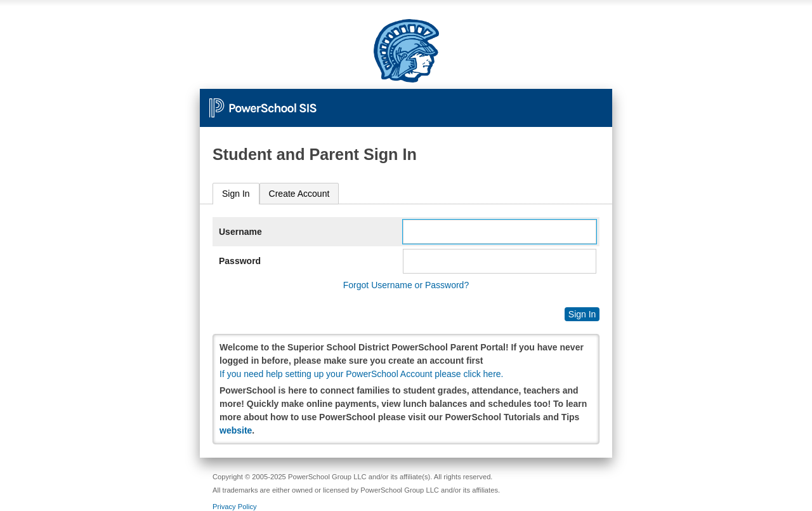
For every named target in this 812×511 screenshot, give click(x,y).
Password (240, 261)
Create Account (299, 194)
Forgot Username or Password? (406, 285)
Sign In (236, 194)
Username (240, 232)
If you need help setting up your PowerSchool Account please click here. (362, 374)
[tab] (236, 194)
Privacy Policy (235, 507)
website (236, 430)
